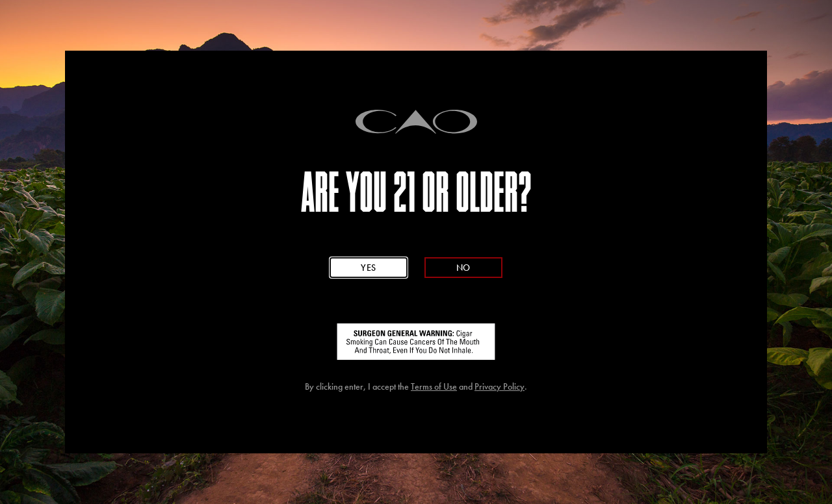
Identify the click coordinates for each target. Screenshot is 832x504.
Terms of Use (434, 387)
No (463, 267)
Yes (369, 267)
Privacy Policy (500, 387)
